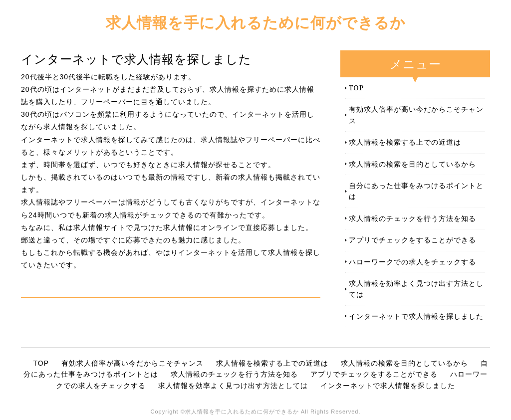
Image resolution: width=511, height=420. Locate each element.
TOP (356, 88)
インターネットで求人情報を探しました (416, 316)
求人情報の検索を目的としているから (412, 164)
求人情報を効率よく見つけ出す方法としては (416, 289)
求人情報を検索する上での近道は (405, 142)
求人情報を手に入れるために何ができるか (256, 22)
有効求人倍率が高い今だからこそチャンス (416, 114)
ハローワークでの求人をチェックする (412, 262)
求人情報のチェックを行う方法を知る (412, 218)
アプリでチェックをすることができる (412, 240)
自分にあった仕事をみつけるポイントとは (416, 191)
